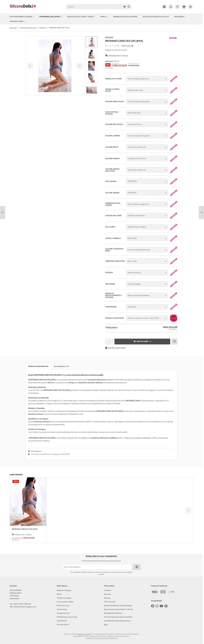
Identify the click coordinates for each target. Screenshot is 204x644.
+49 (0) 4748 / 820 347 (22, 604)
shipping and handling (85, 634)
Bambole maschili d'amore (125, 17)
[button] (92, 54)
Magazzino (180, 17)
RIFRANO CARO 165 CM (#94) (25, 529)
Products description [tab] (38, 366)
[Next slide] (92, 91)
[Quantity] (109, 342)
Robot (104, 17)
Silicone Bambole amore (22, 17)
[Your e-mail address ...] (97, 567)
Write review (126, 46)
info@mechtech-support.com (25, 607)
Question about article (115, 348)
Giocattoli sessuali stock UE (156, 17)
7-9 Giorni (124, 56)
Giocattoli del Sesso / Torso (81, 17)
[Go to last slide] (92, 41)
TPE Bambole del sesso (51, 17)
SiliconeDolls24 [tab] (61, 366)
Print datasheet (36, 451)
